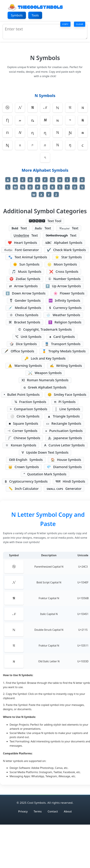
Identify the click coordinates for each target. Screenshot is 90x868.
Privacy (23, 811)
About (68, 811)
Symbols (17, 15)
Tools (35, 15)
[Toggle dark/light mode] (80, 15)
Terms (38, 811)
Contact (53, 811)
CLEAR (80, 24)
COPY (65, 24)
